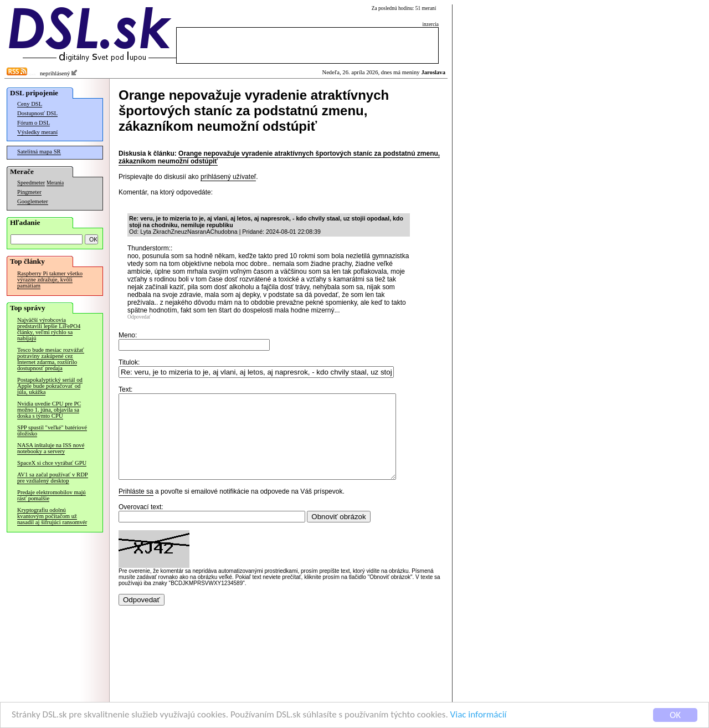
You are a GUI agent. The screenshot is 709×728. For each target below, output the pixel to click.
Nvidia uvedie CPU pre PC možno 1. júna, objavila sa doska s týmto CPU (49, 410)
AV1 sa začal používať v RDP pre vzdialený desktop (53, 478)
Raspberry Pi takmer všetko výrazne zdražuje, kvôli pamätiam (50, 280)
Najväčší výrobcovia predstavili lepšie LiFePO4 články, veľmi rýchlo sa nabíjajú (49, 329)
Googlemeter (33, 201)
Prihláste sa (136, 508)
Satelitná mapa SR (39, 152)
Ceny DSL (30, 104)
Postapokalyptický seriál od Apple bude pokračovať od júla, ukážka (50, 386)
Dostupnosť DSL (37, 113)
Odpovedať (139, 317)
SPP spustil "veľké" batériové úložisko (52, 430)
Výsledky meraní (37, 132)
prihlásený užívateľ (228, 177)
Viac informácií (479, 716)
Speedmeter (31, 183)
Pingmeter (29, 192)
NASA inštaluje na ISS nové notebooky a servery (51, 448)
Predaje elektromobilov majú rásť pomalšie (52, 495)
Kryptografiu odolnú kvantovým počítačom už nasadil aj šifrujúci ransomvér (52, 516)
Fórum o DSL (34, 123)
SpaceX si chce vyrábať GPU (52, 463)
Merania (55, 183)
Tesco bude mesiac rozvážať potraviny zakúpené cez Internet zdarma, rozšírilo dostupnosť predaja (51, 359)
